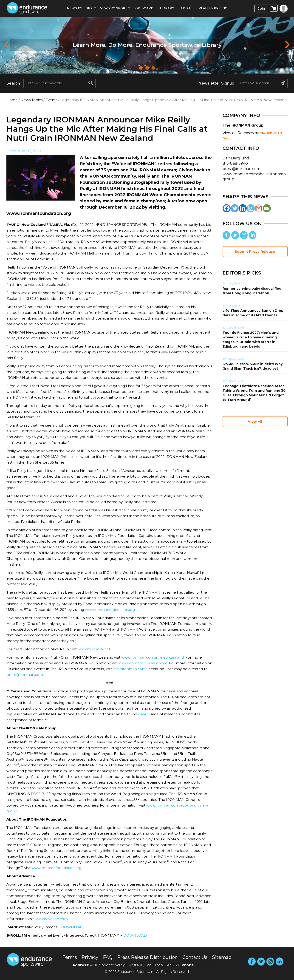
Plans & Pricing (213, 8)
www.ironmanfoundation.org (110, 610)
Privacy (90, 957)
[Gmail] (259, 208)
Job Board (144, 8)
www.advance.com (51, 919)
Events (51, 100)
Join (261, 8)
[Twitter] (235, 208)
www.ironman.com (129, 669)
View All (255, 421)
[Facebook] (227, 208)
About (186, 8)
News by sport (114, 8)
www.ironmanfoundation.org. (143, 663)
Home (12, 100)
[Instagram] (251, 208)
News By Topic (80, 8)
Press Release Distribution (147, 957)
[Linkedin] (243, 208)
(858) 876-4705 (208, 965)
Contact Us (195, 957)
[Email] (267, 208)
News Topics (32, 100)
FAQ (108, 957)
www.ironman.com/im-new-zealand (153, 657)
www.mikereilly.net (94, 649)
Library (167, 8)
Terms (70, 957)
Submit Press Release (255, 251)
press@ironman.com (25, 675)
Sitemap (222, 957)
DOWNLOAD (73, 927)
